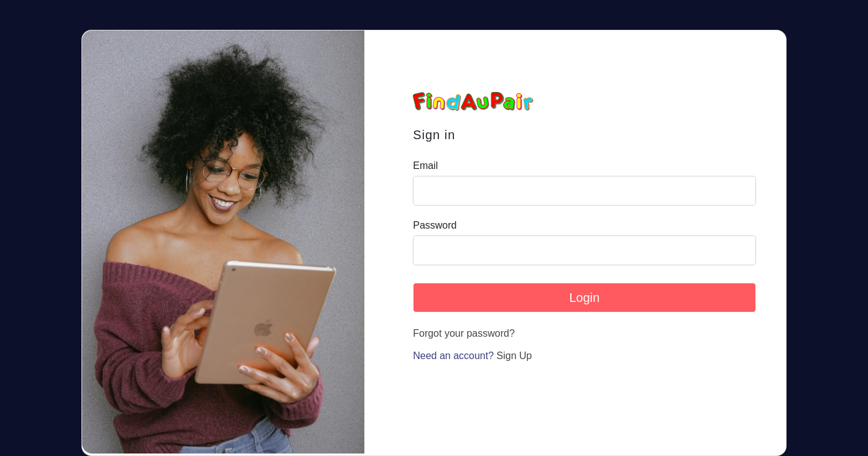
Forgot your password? (464, 333)
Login (584, 298)
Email (425, 166)
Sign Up (515, 356)
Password (435, 226)
